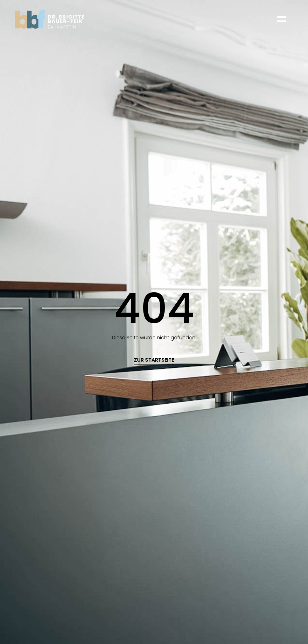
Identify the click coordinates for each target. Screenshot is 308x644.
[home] (50, 19)
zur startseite (154, 360)
